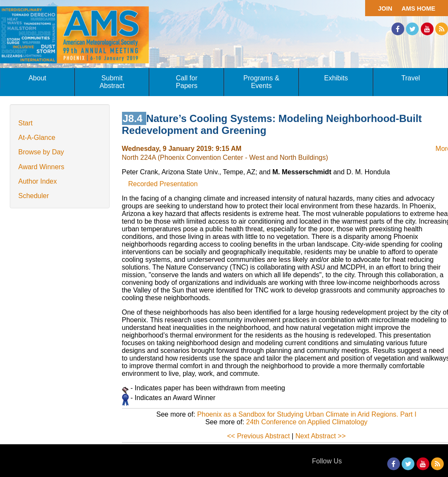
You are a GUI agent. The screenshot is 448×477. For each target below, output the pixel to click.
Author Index (38, 181)
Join (385, 9)
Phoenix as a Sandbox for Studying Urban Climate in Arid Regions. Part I (307, 414)
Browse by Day (41, 152)
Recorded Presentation (163, 184)
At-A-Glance (37, 138)
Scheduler (34, 196)
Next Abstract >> (320, 436)
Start (26, 123)
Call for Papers (187, 82)
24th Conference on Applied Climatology (307, 422)
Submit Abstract (112, 82)
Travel (411, 78)
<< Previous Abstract (258, 436)
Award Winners (41, 167)
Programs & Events (261, 82)
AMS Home (418, 9)
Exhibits (336, 78)
